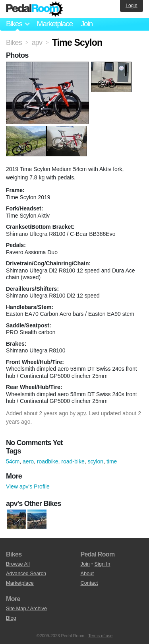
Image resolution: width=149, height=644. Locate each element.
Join (87, 24)
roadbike (48, 461)
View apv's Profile (28, 486)
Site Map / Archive (26, 608)
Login (131, 6)
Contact (89, 583)
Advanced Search (26, 573)
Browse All (18, 564)
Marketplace (54, 24)
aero (28, 461)
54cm (13, 461)
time (112, 461)
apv (81, 413)
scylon (95, 461)
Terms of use (100, 636)
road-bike (73, 461)
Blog (11, 618)
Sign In (103, 564)
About (87, 573)
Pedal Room (35, 9)
